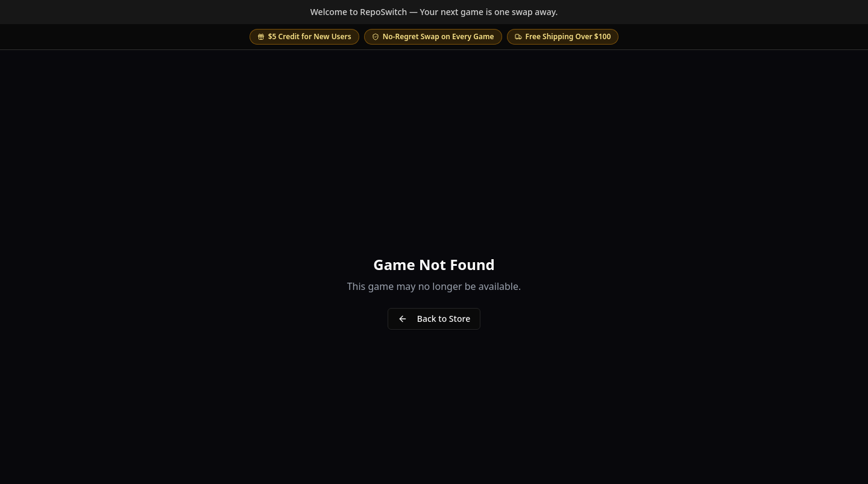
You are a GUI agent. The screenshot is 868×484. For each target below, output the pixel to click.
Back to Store (434, 319)
